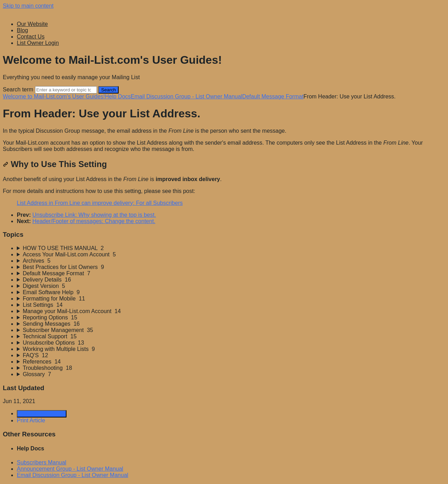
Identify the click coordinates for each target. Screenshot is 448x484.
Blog (22, 30)
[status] (224, 140)
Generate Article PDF (42, 414)
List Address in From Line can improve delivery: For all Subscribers (100, 203)
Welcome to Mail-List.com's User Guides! (54, 96)
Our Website (32, 24)
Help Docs (118, 96)
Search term (18, 89)
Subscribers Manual (41, 462)
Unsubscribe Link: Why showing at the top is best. (94, 215)
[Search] (66, 90)
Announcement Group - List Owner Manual (70, 469)
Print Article (31, 420)
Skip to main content (28, 6)
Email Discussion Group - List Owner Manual (187, 96)
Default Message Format (273, 96)
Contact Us (31, 37)
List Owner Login (38, 43)
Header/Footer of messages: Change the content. (94, 221)
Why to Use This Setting (55, 164)
